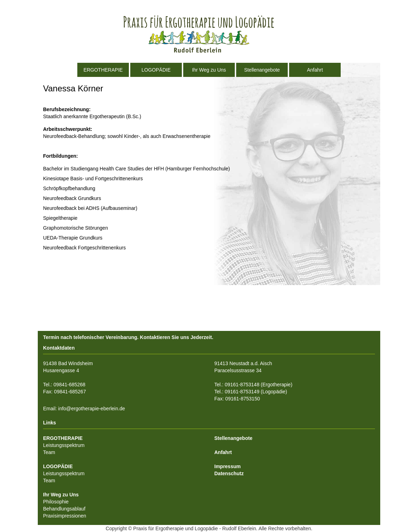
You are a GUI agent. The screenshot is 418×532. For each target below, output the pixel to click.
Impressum (228, 466)
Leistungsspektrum (64, 445)
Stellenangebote (262, 70)
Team (49, 452)
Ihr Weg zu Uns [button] (209, 70)
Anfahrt (315, 70)
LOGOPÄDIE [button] (156, 70)
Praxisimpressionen (65, 516)
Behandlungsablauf (64, 509)
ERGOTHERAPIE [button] (103, 70)
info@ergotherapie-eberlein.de (92, 409)
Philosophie (56, 502)
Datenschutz (229, 473)
